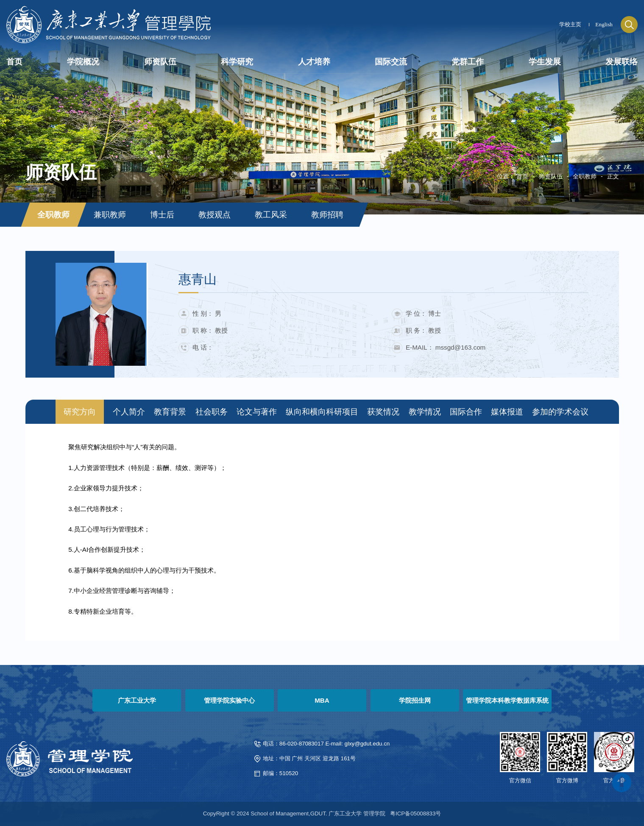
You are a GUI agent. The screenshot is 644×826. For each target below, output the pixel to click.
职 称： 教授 (210, 330)
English (604, 24)
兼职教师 (110, 215)
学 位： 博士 (423, 313)
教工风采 (271, 215)
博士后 (162, 215)
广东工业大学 (137, 700)
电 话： (203, 347)
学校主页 (570, 24)
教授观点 (215, 215)
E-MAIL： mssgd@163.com (446, 347)
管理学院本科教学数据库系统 (507, 700)
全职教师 (585, 176)
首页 (522, 176)
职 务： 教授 (423, 330)
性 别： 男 (207, 313)
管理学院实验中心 (229, 700)
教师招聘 (327, 215)
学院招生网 (415, 700)
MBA (322, 700)
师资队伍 (551, 176)
